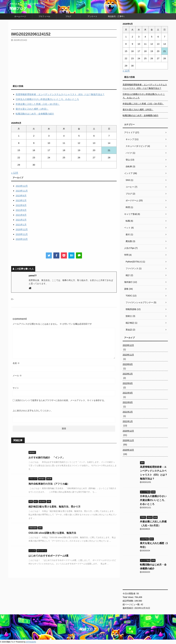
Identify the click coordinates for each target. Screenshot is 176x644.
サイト (16, 388)
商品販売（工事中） (117, 16)
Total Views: (129, 597)
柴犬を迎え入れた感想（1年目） (32, 109)
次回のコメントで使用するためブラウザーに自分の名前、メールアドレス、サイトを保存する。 (61, 400)
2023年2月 (21, 200)
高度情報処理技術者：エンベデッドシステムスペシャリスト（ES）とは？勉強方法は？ (60, 94)
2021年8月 (21, 215)
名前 (16, 363)
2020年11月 (22, 234)
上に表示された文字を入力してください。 (33, 411)
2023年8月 (21, 196)
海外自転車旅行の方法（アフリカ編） (49, 484)
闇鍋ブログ (18, 9)
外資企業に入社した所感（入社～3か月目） (38, 104)
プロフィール (44, 16)
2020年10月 (22, 239)
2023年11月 (22, 191)
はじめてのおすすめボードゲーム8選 (48, 556)
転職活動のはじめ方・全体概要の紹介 (35, 114)
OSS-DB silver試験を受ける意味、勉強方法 (52, 533)
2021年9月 (21, 210)
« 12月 (15, 173)
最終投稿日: (129, 608)
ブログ (68, 16)
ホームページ (20, 16)
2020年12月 (22, 229)
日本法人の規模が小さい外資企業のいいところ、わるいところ (47, 99)
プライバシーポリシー (98, 622)
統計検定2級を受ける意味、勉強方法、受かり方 (54, 507)
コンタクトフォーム (77, 622)
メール (17, 376)
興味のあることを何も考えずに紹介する (88, 634)
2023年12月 (22, 186)
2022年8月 (21, 205)
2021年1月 (21, 225)
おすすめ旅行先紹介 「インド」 (47, 458)
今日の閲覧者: (130, 594)
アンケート (92, 16)
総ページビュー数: (132, 604)
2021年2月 (21, 220)
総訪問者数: (129, 601)
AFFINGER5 (31, 642)
